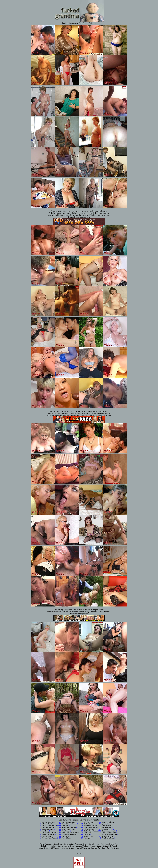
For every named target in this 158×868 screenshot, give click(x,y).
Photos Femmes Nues (49, 826)
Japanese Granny (67, 848)
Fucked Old (96, 848)
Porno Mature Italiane (69, 834)
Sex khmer (45, 831)
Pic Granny (115, 848)
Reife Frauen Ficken (68, 829)
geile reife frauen (108, 824)
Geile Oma (65, 826)
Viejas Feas (58, 844)
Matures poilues (107, 836)
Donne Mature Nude (109, 831)
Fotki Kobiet (105, 844)
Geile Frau (87, 833)
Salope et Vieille (47, 824)
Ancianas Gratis (81, 844)
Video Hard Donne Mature (70, 833)
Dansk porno (88, 838)
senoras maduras (108, 822)
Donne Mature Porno (109, 833)
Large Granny (44, 848)
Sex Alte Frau (46, 836)
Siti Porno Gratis (107, 829)
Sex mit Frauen (89, 822)
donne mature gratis (68, 822)
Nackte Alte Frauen (48, 834)
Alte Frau (115, 844)
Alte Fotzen (65, 836)
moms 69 (87, 834)
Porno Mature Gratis (91, 826)
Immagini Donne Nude (109, 834)
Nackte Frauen (107, 827)
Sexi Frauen (66, 831)
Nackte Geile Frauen (69, 827)
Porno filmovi (106, 826)
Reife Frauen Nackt (90, 827)
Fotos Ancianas (96, 846)
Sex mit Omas (66, 838)
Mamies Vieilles (82, 846)
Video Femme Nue (48, 827)
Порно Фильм (88, 836)
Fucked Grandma (83, 848)
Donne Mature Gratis (66, 846)
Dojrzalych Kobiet (110, 846)
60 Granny (55, 848)
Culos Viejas (69, 844)
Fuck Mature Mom (48, 829)
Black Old (105, 848)
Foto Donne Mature (49, 846)
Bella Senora (94, 844)
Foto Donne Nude (108, 838)
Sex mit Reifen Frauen (69, 824)
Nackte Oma (88, 824)
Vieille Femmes (46, 844)
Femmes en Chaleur (48, 822)
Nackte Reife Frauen (91, 831)
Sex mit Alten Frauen (49, 833)
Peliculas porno (89, 829)
